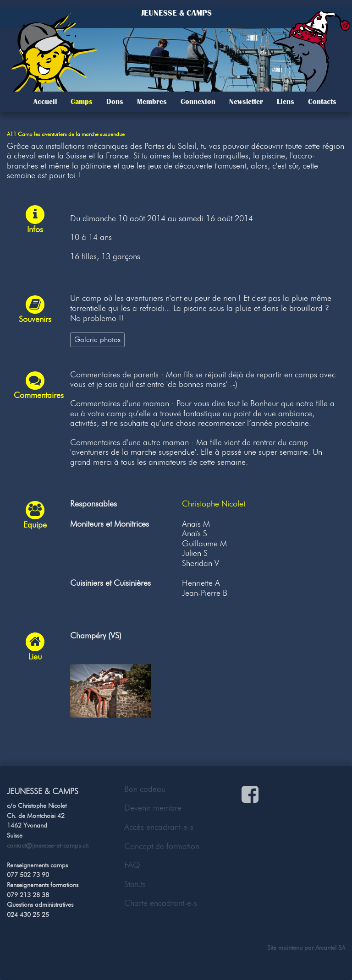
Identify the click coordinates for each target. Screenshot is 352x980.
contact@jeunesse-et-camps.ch (48, 845)
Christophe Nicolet (214, 504)
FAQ (132, 865)
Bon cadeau (145, 789)
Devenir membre (153, 808)
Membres (152, 102)
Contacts (322, 102)
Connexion (198, 102)
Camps (82, 102)
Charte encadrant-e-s (161, 903)
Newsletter (246, 102)
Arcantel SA (330, 947)
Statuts (135, 884)
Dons (115, 102)
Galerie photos (97, 339)
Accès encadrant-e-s (159, 827)
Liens (286, 102)
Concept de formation (162, 846)
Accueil (45, 102)
